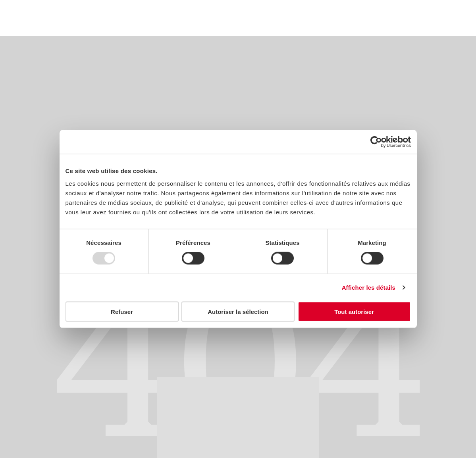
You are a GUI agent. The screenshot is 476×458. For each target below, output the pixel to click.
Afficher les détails (369, 288)
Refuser (122, 311)
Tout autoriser (354, 311)
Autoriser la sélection (238, 311)
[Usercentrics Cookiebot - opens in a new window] (376, 142)
